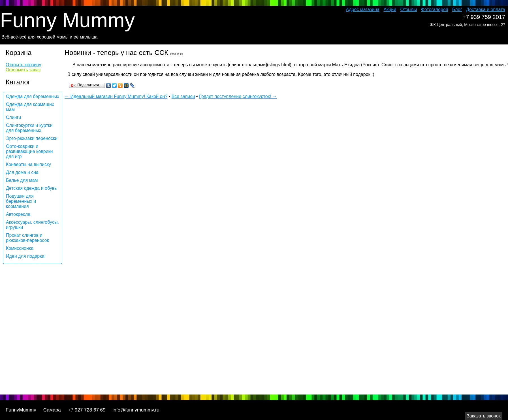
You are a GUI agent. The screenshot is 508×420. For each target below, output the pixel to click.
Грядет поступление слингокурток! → (238, 96)
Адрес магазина (363, 9)
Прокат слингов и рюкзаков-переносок (27, 238)
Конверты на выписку (28, 164)
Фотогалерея (435, 9)
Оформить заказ (23, 70)
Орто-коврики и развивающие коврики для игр (29, 151)
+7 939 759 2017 (484, 17)
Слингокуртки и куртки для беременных (29, 128)
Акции (390, 9)
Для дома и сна (22, 172)
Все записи (183, 96)
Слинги (13, 117)
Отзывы (409, 9)
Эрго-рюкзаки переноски (32, 138)
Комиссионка (20, 248)
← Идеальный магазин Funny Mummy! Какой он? (116, 96)
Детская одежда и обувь (31, 188)
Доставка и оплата (486, 9)
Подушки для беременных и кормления (21, 201)
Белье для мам (22, 180)
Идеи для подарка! (26, 256)
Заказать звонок (484, 416)
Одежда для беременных (33, 96)
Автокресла (18, 214)
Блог (457, 9)
